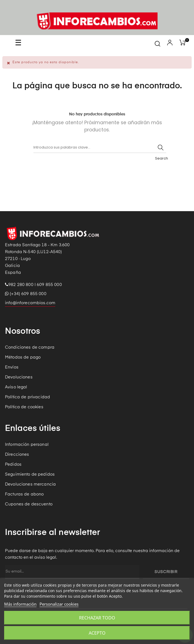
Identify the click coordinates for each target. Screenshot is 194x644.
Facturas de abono (24, 494)
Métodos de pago (23, 357)
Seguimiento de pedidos (30, 474)
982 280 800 (21, 285)
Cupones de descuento (29, 504)
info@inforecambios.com (30, 303)
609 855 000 (49, 285)
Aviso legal (16, 387)
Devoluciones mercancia (30, 484)
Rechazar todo (97, 618)
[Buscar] (100, 147)
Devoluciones (19, 377)
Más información (20, 604)
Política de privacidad (27, 397)
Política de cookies (24, 407)
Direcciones (17, 454)
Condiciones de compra (30, 347)
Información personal (27, 445)
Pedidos (13, 464)
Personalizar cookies (59, 604)
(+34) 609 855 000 (26, 294)
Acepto (97, 633)
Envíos (12, 367)
